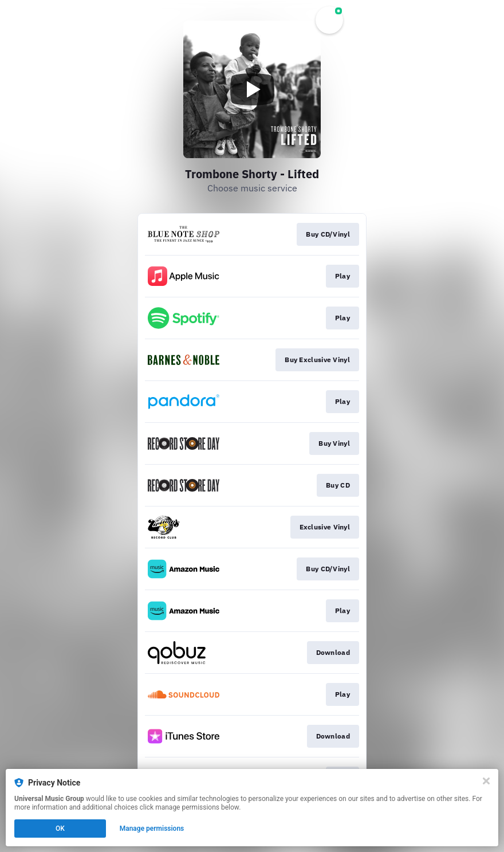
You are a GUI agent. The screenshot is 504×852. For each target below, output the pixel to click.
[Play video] (252, 89)
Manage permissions (152, 829)
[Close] (486, 781)
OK (60, 829)
